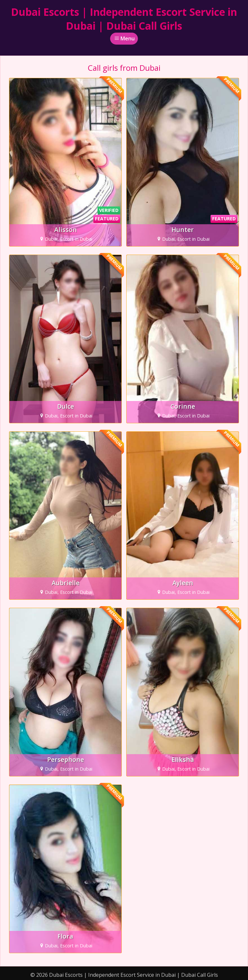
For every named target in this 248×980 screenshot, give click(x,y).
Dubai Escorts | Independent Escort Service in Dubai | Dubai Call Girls (124, 19)
